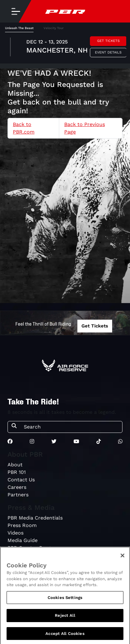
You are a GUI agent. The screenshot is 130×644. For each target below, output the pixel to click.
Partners (18, 495)
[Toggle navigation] (16, 11)
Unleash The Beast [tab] (19, 28)
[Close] (122, 557)
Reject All (65, 617)
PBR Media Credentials (35, 518)
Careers (17, 487)
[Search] (71, 427)
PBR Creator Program (34, 548)
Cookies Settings (65, 599)
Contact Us (21, 480)
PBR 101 (17, 472)
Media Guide (23, 540)
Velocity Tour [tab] (54, 28)
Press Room (22, 525)
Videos (16, 533)
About (15, 465)
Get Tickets (108, 41)
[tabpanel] (65, 48)
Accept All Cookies (65, 635)
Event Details (108, 52)
